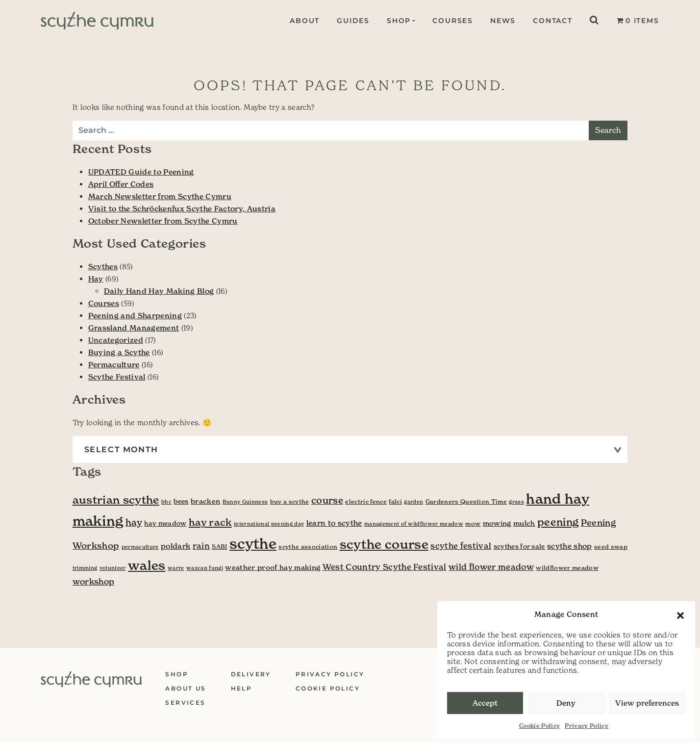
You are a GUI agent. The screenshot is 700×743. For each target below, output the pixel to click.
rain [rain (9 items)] (201, 546)
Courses (453, 21)
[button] (680, 615)
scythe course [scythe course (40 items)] (384, 544)
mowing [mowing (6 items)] (497, 523)
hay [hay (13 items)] (134, 523)
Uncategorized (116, 340)
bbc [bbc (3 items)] (166, 502)
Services (185, 703)
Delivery (251, 674)
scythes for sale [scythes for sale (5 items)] (519, 547)
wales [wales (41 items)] (147, 565)
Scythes (103, 267)
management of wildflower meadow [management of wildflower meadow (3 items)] (414, 524)
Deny (566, 703)
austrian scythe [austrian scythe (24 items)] (116, 500)
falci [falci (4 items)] (395, 501)
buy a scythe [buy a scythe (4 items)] (290, 501)
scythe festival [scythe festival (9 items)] (461, 546)
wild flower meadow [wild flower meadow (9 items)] (491, 567)
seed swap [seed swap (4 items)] (611, 547)
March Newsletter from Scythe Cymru (160, 196)
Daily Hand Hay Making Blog (159, 291)
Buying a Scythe (119, 352)
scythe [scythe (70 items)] (253, 544)
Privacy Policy (587, 726)
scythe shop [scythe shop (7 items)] (570, 546)
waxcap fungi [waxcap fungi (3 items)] (205, 568)
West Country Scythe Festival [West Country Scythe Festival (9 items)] (385, 567)
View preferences (647, 703)
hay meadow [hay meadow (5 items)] (165, 524)
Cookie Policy (539, 726)
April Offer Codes (121, 184)
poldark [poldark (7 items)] (175, 546)
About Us (186, 688)
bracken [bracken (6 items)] (205, 501)
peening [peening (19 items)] (558, 522)
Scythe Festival (117, 377)
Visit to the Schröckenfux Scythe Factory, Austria (182, 209)
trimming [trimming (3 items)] (85, 568)
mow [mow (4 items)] (473, 524)
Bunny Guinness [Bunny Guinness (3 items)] (245, 502)
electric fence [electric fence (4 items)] (366, 501)
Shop (397, 21)
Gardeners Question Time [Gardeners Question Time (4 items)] (466, 501)
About (304, 21)
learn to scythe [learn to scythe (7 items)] (334, 523)
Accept (485, 703)
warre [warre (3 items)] (176, 568)
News (503, 21)
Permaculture (114, 365)
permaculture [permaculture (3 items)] (140, 547)
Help (242, 688)
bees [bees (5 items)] (181, 501)
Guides (352, 21)
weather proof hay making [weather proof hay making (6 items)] (273, 567)
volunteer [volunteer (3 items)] (113, 568)
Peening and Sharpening (135, 316)
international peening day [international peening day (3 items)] (269, 524)
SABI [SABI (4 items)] (219, 547)
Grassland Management (134, 328)
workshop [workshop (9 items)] (94, 582)
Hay (96, 279)
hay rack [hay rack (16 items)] (210, 522)
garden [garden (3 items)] (413, 502)
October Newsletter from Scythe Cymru (163, 221)
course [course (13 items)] (327, 500)
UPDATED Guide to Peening (141, 172)
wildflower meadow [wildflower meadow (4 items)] (567, 568)
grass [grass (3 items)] (516, 502)
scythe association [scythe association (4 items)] (308, 547)
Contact (553, 21)
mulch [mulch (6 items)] (524, 523)
